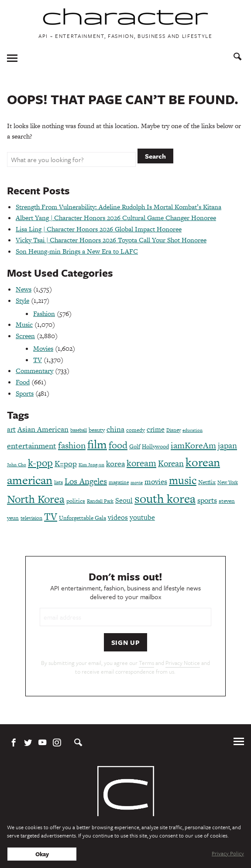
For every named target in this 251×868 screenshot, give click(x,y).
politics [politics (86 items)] (76, 501)
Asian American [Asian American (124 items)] (43, 429)
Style (22, 300)
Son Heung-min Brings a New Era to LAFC (77, 251)
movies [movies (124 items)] (156, 481)
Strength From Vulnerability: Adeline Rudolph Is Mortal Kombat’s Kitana (119, 207)
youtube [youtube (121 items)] (142, 517)
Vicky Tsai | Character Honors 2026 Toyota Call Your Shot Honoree (111, 240)
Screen (25, 336)
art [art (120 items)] (11, 429)
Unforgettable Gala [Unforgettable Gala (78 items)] (83, 518)
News (24, 289)
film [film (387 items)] (97, 444)
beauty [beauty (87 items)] (97, 430)
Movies (43, 348)
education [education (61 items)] (193, 430)
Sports (25, 393)
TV (38, 360)
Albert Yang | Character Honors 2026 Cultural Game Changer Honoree (116, 218)
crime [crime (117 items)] (156, 429)
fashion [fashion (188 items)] (72, 445)
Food (23, 382)
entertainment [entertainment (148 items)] (32, 446)
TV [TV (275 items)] (51, 516)
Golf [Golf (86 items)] (135, 446)
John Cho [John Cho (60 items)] (17, 465)
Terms (146, 663)
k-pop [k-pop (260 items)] (40, 463)
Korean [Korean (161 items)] (171, 463)
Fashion (44, 314)
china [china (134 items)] (115, 429)
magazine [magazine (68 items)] (119, 482)
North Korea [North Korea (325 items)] (36, 499)
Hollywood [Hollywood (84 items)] (155, 446)
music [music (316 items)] (183, 480)
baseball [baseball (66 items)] (79, 430)
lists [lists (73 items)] (58, 482)
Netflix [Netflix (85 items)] (207, 482)
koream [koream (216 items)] (141, 463)
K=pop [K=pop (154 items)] (66, 463)
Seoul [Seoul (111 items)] (124, 500)
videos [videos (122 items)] (118, 517)
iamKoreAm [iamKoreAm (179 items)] (193, 445)
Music (24, 324)
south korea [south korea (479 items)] (165, 498)
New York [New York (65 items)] (228, 482)
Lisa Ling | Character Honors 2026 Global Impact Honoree (99, 229)
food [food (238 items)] (118, 445)
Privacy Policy (228, 853)
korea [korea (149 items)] (115, 463)
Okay (42, 854)
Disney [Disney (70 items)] (174, 430)
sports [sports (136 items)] (207, 500)
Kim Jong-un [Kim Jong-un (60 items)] (91, 465)
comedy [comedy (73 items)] (136, 430)
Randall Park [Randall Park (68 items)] (100, 501)
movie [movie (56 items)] (137, 483)
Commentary (34, 371)
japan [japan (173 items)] (227, 446)
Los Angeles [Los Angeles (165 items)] (86, 481)
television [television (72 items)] (31, 518)
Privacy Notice (183, 663)
